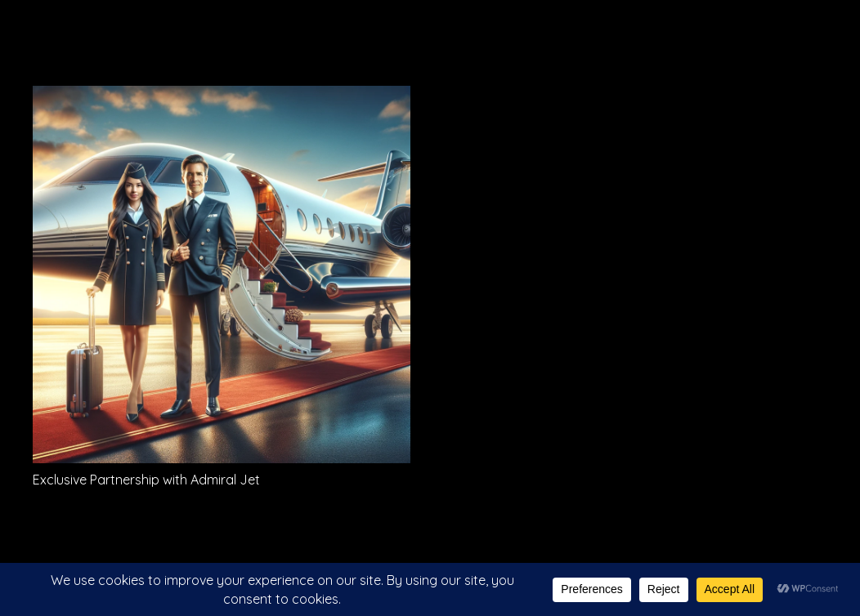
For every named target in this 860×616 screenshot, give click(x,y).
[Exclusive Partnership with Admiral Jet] (222, 97)
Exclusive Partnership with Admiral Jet (146, 480)
